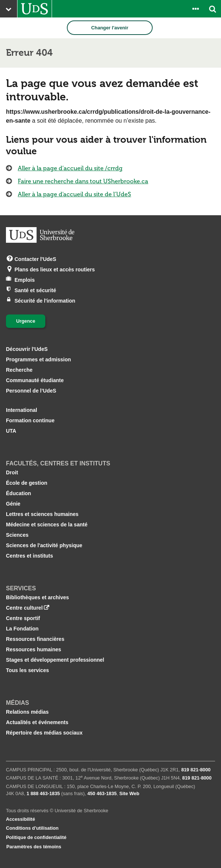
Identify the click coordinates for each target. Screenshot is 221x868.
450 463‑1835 (102, 793)
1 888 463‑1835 (43, 793)
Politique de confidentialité (36, 837)
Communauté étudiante (35, 380)
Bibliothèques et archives (38, 597)
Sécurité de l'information (45, 300)
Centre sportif (23, 618)
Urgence (26, 321)
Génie (13, 504)
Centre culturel (24, 608)
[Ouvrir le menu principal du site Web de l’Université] (9, 9)
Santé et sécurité (35, 290)
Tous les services (27, 670)
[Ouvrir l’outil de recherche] (212, 9)
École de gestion (27, 483)
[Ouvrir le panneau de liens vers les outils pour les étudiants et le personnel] (195, 9)
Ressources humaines (34, 649)
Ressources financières (35, 639)
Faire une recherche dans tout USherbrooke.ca (83, 181)
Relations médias (27, 712)
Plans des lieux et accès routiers (55, 269)
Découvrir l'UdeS (27, 349)
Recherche (19, 370)
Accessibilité (20, 819)
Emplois (25, 279)
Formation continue (30, 420)
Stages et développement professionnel (55, 660)
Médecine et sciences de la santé (47, 525)
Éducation (19, 493)
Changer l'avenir (110, 28)
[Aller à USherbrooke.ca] (35, 9)
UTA (11, 431)
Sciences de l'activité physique (44, 545)
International (22, 410)
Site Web (129, 793)
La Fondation (22, 629)
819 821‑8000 (196, 770)
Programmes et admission (38, 359)
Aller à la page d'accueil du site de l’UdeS (74, 194)
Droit (12, 472)
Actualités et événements (37, 722)
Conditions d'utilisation (32, 828)
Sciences (17, 535)
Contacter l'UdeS (35, 259)
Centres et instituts (30, 556)
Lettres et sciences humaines (42, 514)
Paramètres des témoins (34, 847)
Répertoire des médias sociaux (44, 733)
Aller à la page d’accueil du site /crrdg (70, 168)
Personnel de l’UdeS (31, 391)
